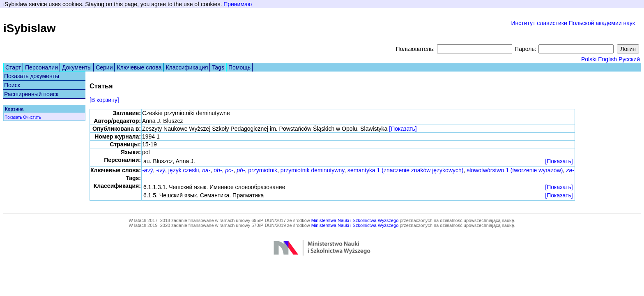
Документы (77, 67)
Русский (629, 59)
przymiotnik (263, 170)
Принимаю (238, 4)
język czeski (184, 170)
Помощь (239, 67)
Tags (218, 67)
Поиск (12, 85)
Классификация (187, 67)
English (607, 59)
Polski (589, 59)
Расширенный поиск (31, 94)
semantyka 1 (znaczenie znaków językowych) (405, 170)
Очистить (32, 117)
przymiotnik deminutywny (312, 170)
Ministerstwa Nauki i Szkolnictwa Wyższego (355, 220)
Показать (13, 117)
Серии (104, 67)
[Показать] (403, 129)
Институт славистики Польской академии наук (573, 23)
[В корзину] (104, 100)
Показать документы (32, 76)
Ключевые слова (139, 67)
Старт (13, 67)
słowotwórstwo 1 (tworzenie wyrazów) (515, 170)
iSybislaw (30, 28)
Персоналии (41, 67)
